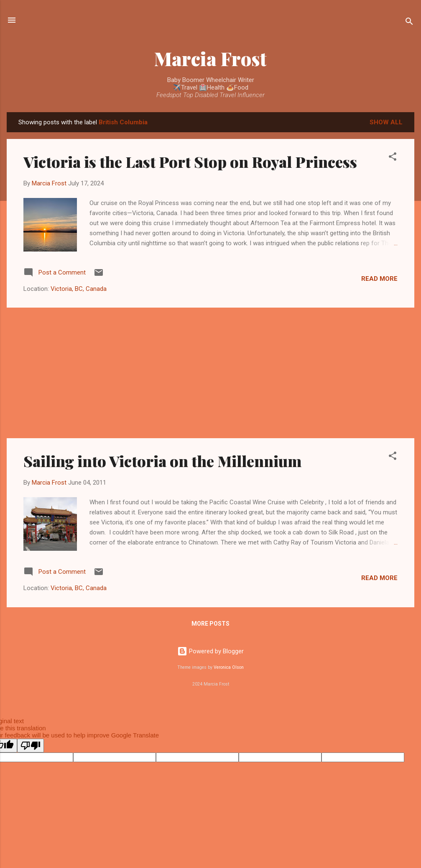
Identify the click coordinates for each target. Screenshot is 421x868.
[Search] (409, 23)
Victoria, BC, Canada (79, 289)
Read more (379, 279)
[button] (393, 158)
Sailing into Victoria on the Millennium (162, 461)
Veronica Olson (229, 667)
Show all (386, 122)
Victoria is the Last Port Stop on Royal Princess (190, 162)
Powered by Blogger (210, 651)
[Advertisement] (210, 373)
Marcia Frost (210, 58)
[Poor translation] (31, 746)
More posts (210, 624)
